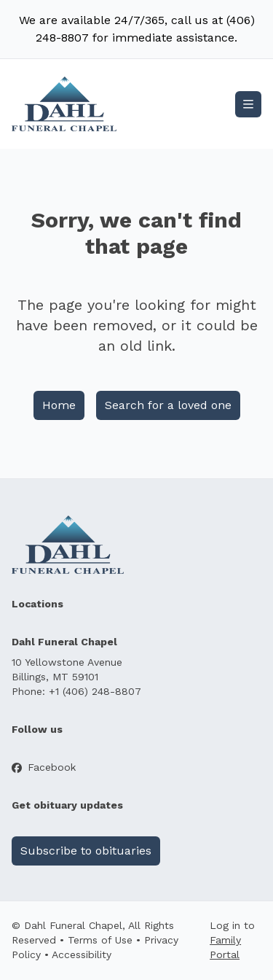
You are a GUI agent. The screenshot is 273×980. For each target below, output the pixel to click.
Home (59, 405)
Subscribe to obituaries (86, 851)
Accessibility (82, 954)
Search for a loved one (168, 405)
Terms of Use (100, 940)
